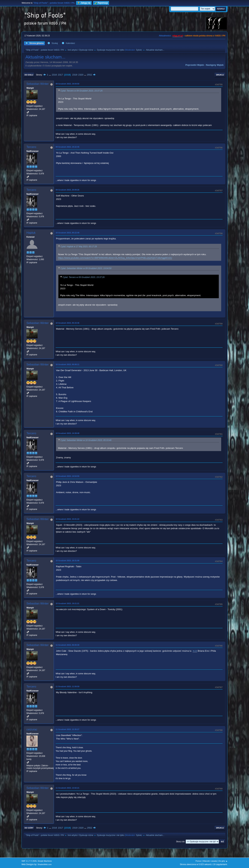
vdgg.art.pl (178, 36)
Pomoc (199, 861)
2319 (75, 75)
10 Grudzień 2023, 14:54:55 (67, 476)
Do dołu (29, 75)
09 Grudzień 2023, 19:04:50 (67, 84)
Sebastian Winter (38, 84)
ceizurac (32, 729)
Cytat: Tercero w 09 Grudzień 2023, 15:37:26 (82, 91)
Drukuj (220, 75)
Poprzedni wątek (195, 65)
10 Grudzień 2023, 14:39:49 (67, 433)
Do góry (29, 828)
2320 (81, 75)
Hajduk (31, 233)
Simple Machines (45, 861)
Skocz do (180, 842)
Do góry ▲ (223, 861)
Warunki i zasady (210, 861)
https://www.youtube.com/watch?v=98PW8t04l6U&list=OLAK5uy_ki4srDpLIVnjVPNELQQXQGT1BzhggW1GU (115, 258)
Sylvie (139, 50)
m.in (195, 651)
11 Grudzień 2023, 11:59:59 (67, 686)
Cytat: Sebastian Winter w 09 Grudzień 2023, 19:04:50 (86, 268)
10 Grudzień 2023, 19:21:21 (67, 603)
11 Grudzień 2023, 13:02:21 (67, 788)
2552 (89, 75)
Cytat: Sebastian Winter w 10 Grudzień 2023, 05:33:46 (86, 440)
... (50, 75)
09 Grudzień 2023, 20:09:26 (67, 190)
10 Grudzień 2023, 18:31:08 (67, 561)
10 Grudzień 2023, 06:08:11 (67, 364)
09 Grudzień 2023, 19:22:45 (67, 147)
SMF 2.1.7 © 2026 (29, 861)
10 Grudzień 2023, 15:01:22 (67, 519)
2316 (54, 75)
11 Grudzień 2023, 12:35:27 (67, 729)
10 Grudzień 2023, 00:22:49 (67, 233)
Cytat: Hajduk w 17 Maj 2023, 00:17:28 (79, 247)
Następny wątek (215, 65)
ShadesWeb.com (45, 864)
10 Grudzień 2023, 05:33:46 (67, 323)
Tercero (31, 147)
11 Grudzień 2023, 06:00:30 (67, 645)
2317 (60, 75)
